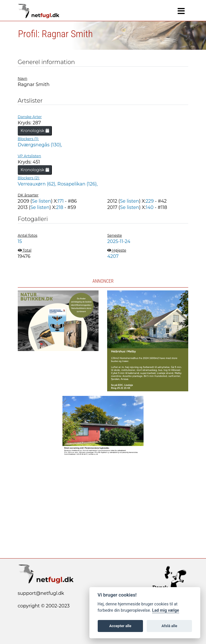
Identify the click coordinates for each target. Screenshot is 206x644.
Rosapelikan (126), (77, 184)
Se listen (41, 201)
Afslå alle (169, 626)
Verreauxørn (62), (38, 184)
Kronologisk (35, 131)
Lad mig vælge (166, 610)
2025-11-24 (119, 241)
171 (61, 201)
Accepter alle (120, 626)
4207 (113, 256)
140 (150, 207)
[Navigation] (181, 11)
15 (20, 241)
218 (60, 207)
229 (150, 201)
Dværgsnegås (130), (40, 145)
